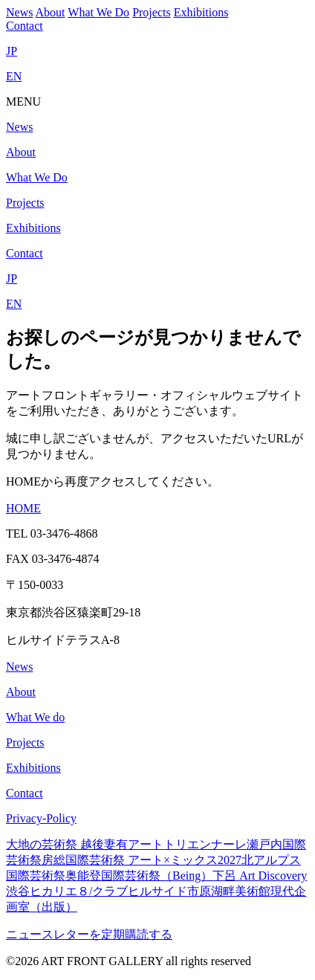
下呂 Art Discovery (260, 876)
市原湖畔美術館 (229, 891)
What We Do (98, 12)
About (51, 12)
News (19, 12)
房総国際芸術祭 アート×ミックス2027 (142, 860)
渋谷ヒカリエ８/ (49, 891)
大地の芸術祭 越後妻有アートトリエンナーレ (126, 844)
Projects (152, 12)
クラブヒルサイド (140, 891)
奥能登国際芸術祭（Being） (139, 876)
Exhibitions (201, 12)
